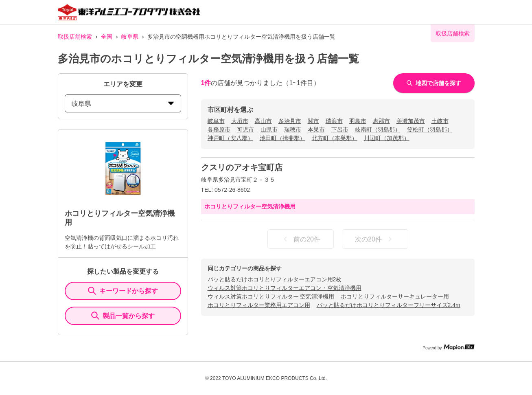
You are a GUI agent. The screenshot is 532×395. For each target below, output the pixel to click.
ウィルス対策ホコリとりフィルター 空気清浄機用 (271, 296)
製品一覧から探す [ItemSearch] (123, 316)
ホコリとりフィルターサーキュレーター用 (395, 296)
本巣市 (316, 129)
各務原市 (219, 129)
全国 (107, 37)
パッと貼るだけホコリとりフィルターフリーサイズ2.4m (389, 305)
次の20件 (375, 239)
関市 (313, 121)
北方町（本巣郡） (335, 138)
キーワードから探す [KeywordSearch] (123, 291)
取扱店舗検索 (75, 37)
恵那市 (381, 121)
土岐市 (440, 121)
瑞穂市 (293, 129)
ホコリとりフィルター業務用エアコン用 (259, 305)
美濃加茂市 (411, 121)
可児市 (245, 129)
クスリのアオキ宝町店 (242, 167)
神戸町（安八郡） (230, 138)
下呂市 (340, 129)
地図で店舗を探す (434, 83)
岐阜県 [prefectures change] (123, 104)
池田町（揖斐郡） (282, 138)
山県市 (269, 129)
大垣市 (240, 121)
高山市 (263, 121)
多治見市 (290, 121)
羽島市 (358, 121)
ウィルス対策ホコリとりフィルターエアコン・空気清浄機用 (285, 288)
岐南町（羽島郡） (378, 129)
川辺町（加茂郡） (387, 138)
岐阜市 (216, 121)
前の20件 (300, 239)
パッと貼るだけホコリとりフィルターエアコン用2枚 (275, 279)
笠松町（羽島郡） (430, 129)
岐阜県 (130, 37)
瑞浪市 (334, 121)
